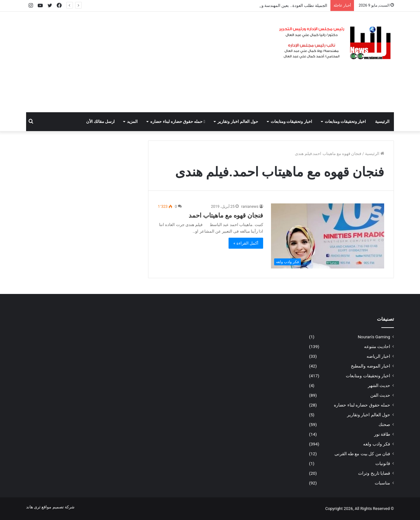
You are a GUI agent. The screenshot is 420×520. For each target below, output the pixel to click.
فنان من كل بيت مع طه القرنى (362, 454)
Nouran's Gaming (374, 337)
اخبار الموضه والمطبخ (370, 366)
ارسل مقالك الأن (100, 122)
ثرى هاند (33, 507)
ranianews (250, 207)
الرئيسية (382, 122)
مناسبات (382, 483)
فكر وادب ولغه (377, 444)
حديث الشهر (379, 385)
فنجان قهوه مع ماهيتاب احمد (226, 215)
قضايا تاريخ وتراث (374, 473)
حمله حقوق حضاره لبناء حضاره (178, 122)
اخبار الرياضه (378, 356)
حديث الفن (380, 395)
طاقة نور (382, 434)
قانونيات (383, 463)
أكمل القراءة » (246, 243)
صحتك (384, 424)
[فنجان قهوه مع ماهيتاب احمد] (328, 236)
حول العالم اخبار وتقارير (238, 122)
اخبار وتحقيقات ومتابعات (345, 122)
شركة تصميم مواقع (58, 507)
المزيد (132, 122)
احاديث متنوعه (377, 346)
